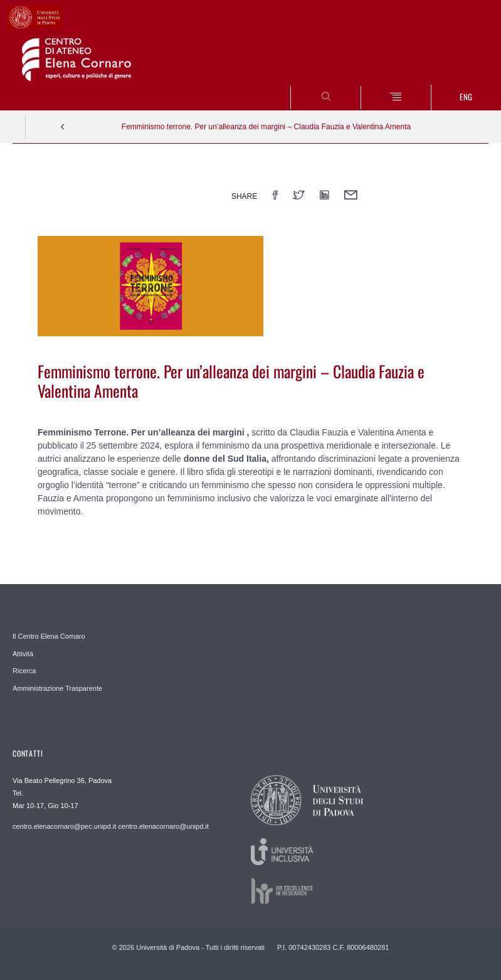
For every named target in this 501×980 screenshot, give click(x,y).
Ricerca (24, 671)
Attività (23, 654)
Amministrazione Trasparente (57, 688)
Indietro (63, 127)
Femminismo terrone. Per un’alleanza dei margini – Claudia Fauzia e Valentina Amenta (266, 127)
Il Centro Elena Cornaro (49, 636)
